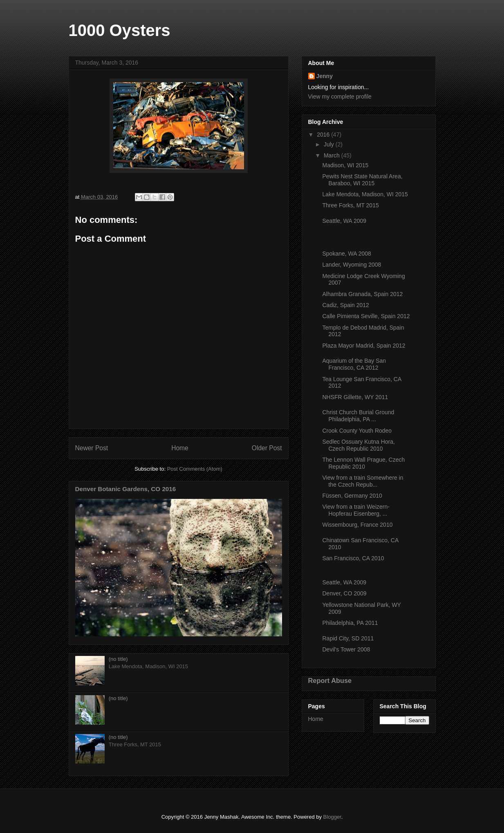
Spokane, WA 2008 (346, 254)
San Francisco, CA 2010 (353, 558)
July (330, 144)
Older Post (267, 448)
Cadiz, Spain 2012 (345, 305)
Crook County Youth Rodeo (357, 431)
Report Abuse (330, 680)
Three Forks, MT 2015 (350, 205)
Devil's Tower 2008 (346, 649)
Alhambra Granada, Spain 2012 (362, 294)
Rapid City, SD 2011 (348, 638)
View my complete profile (340, 97)
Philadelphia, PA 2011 (350, 623)
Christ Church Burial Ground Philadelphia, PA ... (358, 416)
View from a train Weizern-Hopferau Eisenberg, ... (356, 510)
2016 (324, 135)
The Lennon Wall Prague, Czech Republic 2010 (363, 463)
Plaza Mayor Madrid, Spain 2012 (364, 346)
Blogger (332, 817)
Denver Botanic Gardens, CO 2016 (126, 489)
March (333, 155)
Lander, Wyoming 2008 (352, 265)
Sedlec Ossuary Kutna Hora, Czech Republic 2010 (358, 445)
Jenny (325, 76)
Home (180, 448)
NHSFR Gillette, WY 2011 (355, 397)
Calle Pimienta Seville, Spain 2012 (366, 316)
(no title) (118, 659)
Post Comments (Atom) (195, 469)
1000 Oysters (120, 30)
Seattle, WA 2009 (344, 221)
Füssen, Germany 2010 (352, 496)
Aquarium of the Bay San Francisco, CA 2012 (354, 364)
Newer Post (92, 448)
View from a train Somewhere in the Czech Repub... (363, 481)
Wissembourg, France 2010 (357, 525)
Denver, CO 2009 (344, 593)
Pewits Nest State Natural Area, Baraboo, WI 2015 (362, 180)
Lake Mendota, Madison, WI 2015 (365, 194)
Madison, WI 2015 (345, 165)
